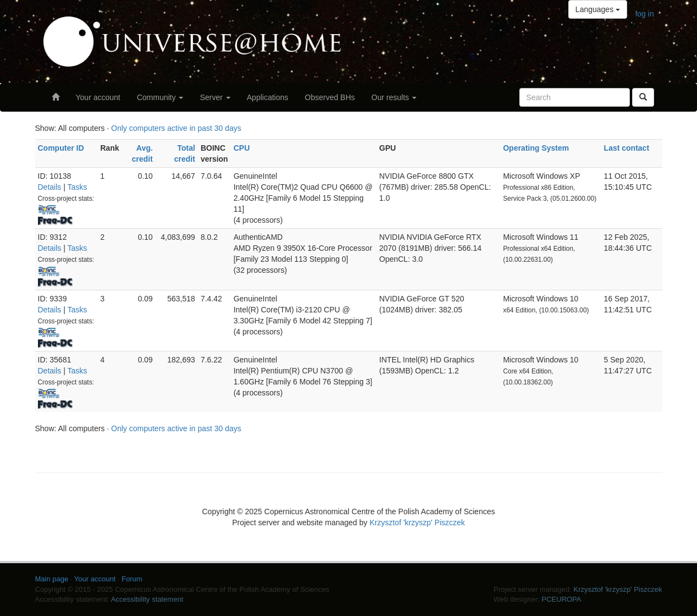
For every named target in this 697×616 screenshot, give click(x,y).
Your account (98, 97)
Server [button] (215, 97)
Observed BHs (330, 97)
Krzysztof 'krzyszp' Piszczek (417, 522)
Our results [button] (394, 97)
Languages (598, 9)
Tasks (77, 187)
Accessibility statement (147, 599)
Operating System (536, 148)
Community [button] (160, 97)
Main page (52, 579)
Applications (268, 97)
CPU (242, 148)
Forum (132, 579)
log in (644, 14)
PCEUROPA (561, 599)
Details (50, 187)
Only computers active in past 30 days (176, 128)
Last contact (627, 148)
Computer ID (61, 148)
